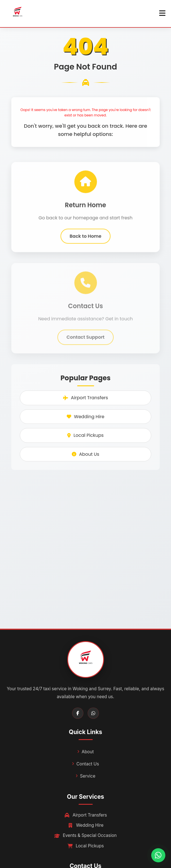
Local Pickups (85, 435)
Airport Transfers (85, 398)
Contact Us (88, 764)
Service (88, 776)
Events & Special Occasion (85, 835)
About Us (85, 454)
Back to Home (85, 238)
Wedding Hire (85, 417)
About (88, 752)
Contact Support (85, 341)
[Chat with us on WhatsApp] (158, 855)
